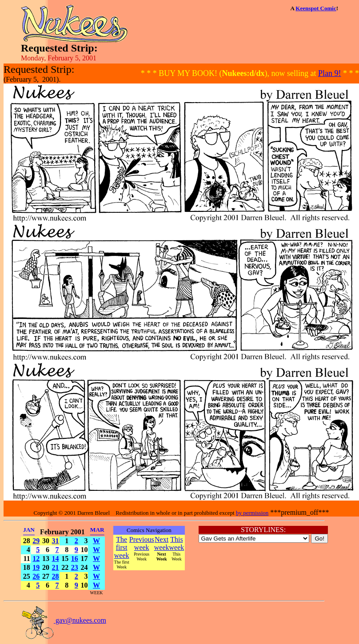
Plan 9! (330, 73)
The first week (122, 547)
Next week (162, 543)
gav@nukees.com (64, 620)
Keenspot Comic (316, 8)
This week (177, 543)
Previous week (142, 543)
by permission (252, 513)
